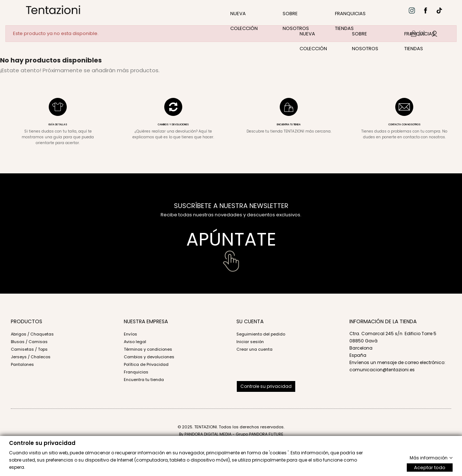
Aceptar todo (430, 467)
